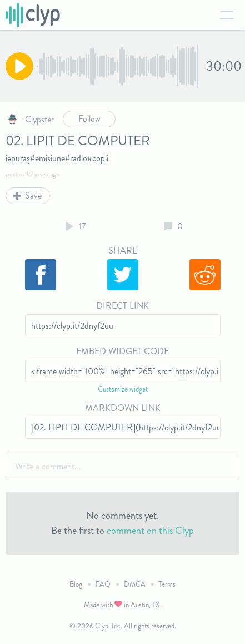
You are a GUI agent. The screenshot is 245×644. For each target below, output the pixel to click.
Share (123, 251)
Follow (89, 119)
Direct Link (122, 306)
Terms (167, 584)
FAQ (103, 584)
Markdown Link (123, 408)
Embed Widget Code (122, 351)
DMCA (135, 584)
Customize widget (123, 389)
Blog (76, 584)
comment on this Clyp (150, 531)
